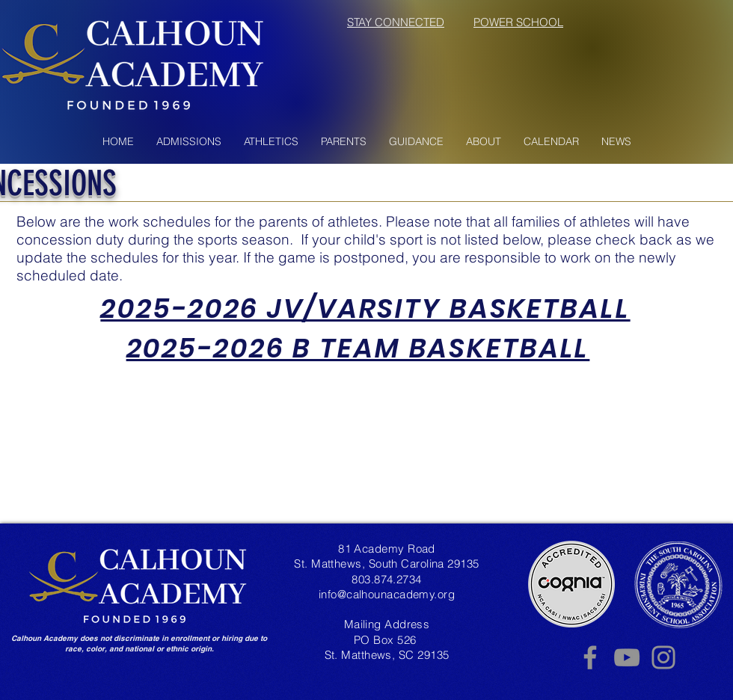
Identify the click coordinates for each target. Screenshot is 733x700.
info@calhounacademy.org (387, 594)
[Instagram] (663, 657)
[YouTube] (627, 657)
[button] (189, 141)
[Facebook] (590, 657)
